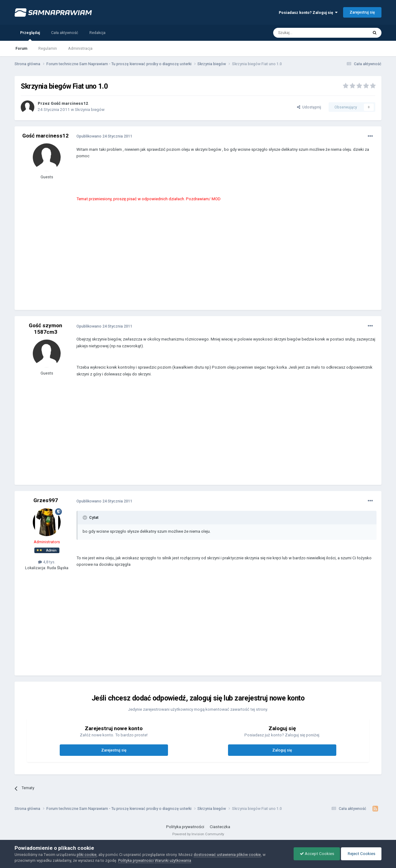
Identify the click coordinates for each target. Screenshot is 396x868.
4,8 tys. (47, 562)
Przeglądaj (30, 36)
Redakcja (97, 33)
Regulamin (48, 48)
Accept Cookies (315, 854)
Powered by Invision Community (198, 834)
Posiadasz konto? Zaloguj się (308, 13)
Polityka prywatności (185, 827)
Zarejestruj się (362, 12)
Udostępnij (309, 107)
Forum (21, 48)
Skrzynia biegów (90, 110)
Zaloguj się (282, 750)
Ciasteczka (220, 827)
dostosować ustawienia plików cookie (227, 855)
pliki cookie (87, 855)
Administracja (80, 48)
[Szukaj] (307, 33)
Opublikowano (104, 136)
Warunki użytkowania (173, 860)
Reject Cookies (361, 854)
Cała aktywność (65, 33)
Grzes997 (46, 500)
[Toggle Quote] (85, 518)
